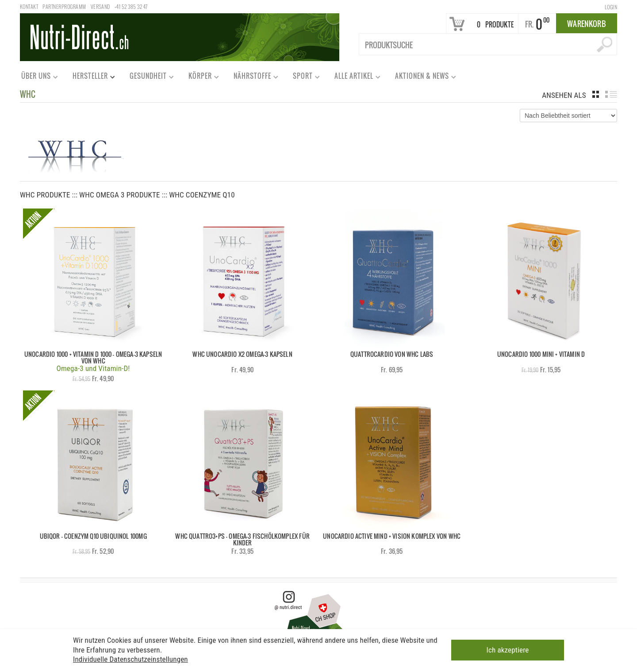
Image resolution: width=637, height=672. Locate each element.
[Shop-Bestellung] (568, 116)
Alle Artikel (353, 78)
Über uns (36, 78)
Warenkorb (587, 24)
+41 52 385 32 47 (131, 6)
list (611, 94)
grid (596, 94)
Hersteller (90, 78)
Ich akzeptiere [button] (508, 649)
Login (611, 7)
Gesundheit (148, 78)
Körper (200, 78)
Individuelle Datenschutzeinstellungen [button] (130, 659)
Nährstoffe (252, 78)
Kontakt (29, 6)
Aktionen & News (422, 78)
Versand (100, 6)
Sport (302, 78)
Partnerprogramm (64, 6)
